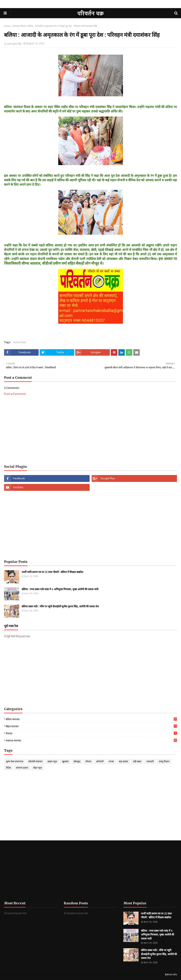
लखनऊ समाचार (91, 740)
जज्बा (111, 762)
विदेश (8, 768)
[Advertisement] (90, 430)
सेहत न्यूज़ (38, 768)
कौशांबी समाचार (35, 762)
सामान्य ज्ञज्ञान (22, 768)
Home (7, 26)
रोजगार (91, 733)
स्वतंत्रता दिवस (19, 26)
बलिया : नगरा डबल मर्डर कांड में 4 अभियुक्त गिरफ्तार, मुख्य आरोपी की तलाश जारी (60, 589)
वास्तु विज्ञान (164, 762)
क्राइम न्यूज (52, 762)
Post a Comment (15, 394)
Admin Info (171, 975)
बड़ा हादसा (123, 762)
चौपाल (88, 762)
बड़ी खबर (137, 762)
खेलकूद (77, 762)
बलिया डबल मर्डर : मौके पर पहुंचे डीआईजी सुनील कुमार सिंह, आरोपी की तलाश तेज (60, 606)
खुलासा (65, 762)
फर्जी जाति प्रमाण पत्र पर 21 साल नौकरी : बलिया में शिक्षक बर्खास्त (52, 572)
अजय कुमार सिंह (14, 44)
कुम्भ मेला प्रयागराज (15, 762)
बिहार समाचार (91, 726)
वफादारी (150, 762)
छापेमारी (100, 762)
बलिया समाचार (91, 719)
